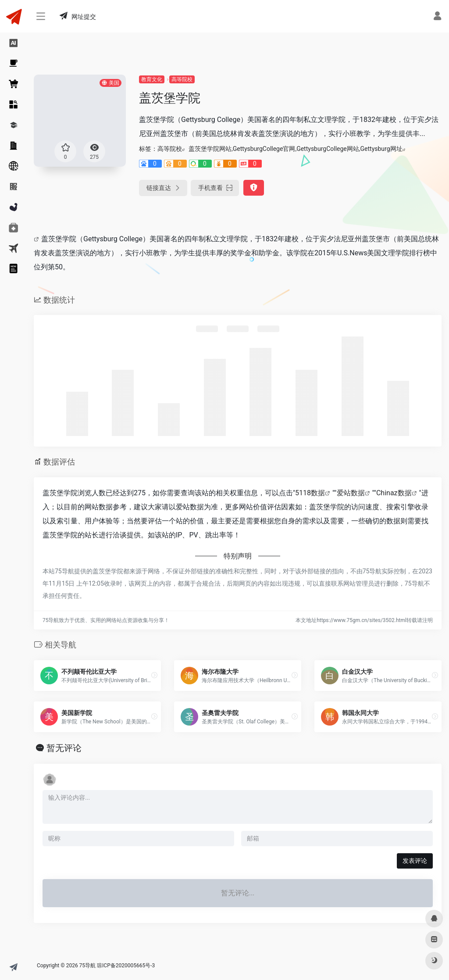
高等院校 (182, 79)
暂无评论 (64, 748)
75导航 (88, 966)
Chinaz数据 (394, 493)
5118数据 (310, 493)
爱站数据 (351, 493)
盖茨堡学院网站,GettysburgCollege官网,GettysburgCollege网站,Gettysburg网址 (296, 149)
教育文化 (152, 79)
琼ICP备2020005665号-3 (126, 966)
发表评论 (415, 861)
